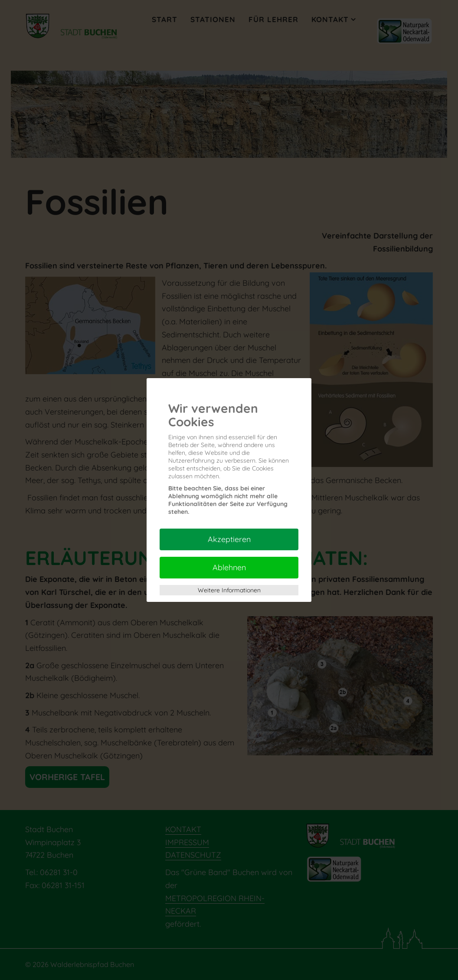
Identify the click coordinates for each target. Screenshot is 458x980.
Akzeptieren (229, 539)
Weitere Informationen (229, 590)
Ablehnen (229, 567)
